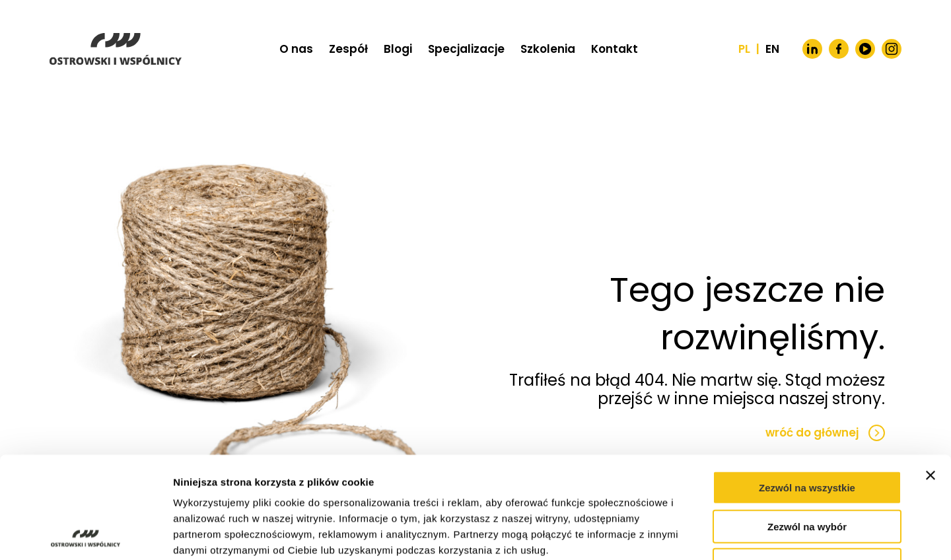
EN (772, 49)
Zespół (348, 49)
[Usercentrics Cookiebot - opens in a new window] (86, 534)
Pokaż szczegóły (705, 534)
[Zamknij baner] (931, 374)
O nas (296, 49)
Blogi (398, 49)
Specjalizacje (466, 49)
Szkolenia (548, 49)
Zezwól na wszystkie (807, 386)
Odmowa (807, 463)
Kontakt (615, 49)
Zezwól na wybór (807, 425)
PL (744, 49)
